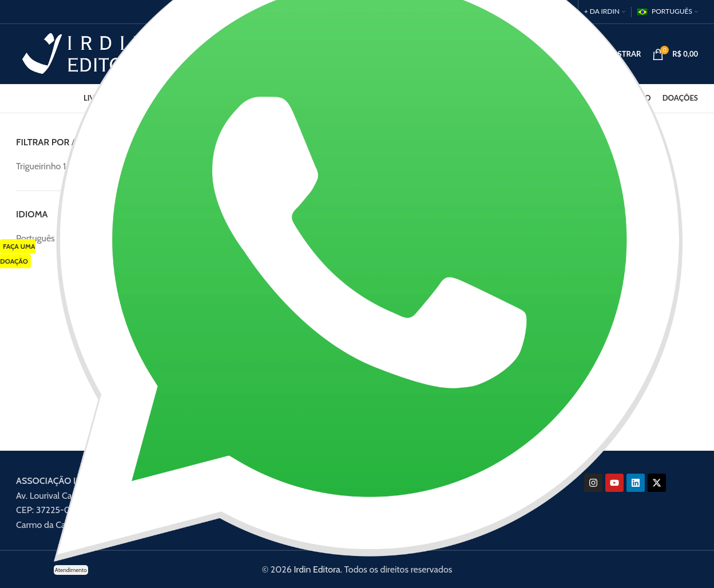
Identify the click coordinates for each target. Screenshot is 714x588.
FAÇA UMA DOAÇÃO (18, 254)
